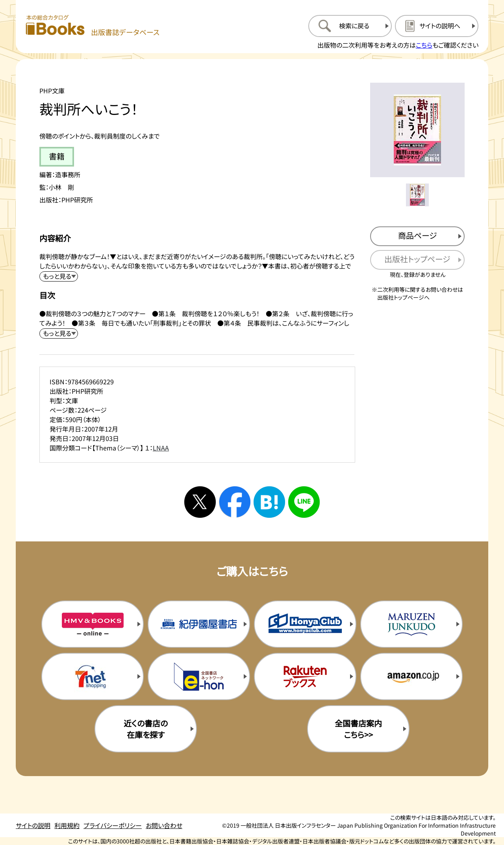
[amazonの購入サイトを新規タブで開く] (411, 676)
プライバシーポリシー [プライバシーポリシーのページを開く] (113, 825)
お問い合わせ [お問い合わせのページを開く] (164, 825)
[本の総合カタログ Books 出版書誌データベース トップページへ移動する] (93, 26)
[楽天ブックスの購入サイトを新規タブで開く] (305, 676)
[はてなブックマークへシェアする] (269, 502)
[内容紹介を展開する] (59, 276)
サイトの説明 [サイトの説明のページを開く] (33, 825)
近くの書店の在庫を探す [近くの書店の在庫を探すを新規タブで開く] (146, 729)
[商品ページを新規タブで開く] (417, 236)
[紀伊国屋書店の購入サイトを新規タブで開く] (199, 624)
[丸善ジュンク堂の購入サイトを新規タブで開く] (411, 624)
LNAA (161, 448)
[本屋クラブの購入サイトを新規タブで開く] (305, 624)
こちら (424, 45)
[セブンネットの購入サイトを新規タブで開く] (93, 676)
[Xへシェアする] (200, 502)
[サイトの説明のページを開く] (437, 26)
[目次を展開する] (59, 334)
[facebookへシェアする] (235, 502)
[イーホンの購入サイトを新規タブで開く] (199, 676)
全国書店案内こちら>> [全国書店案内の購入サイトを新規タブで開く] (358, 729)
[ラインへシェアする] (304, 502)
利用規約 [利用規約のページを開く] (67, 825)
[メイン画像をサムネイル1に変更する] (417, 195)
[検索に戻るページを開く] (350, 26)
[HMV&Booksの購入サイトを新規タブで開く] (93, 624)
